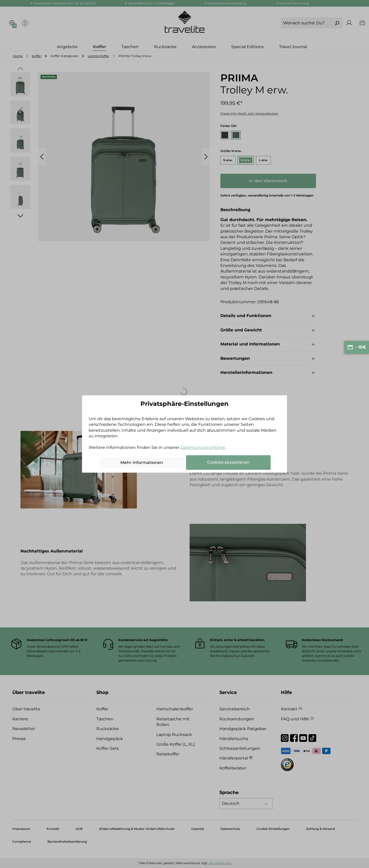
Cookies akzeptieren (228, 462)
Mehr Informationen (142, 463)
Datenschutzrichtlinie (203, 447)
